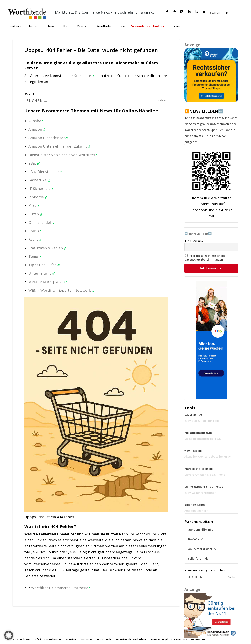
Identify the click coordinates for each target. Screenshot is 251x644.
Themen (33, 26)
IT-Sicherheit (41, 189)
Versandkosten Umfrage (149, 26)
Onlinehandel (41, 222)
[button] (9, 635)
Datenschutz (179, 639)
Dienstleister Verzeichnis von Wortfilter (64, 155)
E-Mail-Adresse (194, 241)
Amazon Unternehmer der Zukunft (60, 146)
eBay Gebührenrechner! (200, 493)
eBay (34, 163)
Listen (35, 214)
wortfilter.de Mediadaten (132, 639)
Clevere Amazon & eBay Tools (205, 475)
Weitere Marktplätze (48, 282)
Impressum (198, 639)
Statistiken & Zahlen (47, 248)
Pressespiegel (159, 639)
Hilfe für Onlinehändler (48, 639)
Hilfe (64, 26)
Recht (35, 239)
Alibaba (36, 121)
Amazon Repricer (196, 511)
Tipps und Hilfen (44, 265)
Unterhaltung (42, 273)
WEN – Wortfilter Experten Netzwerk (61, 290)
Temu (35, 256)
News (52, 26)
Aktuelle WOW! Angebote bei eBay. (208, 457)
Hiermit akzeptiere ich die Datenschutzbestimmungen (205, 258)
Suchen (30, 93)
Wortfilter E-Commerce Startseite (61, 588)
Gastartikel (40, 180)
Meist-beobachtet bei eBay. (203, 439)
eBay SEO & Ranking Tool (202, 421)
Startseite (15, 26)
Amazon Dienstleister (48, 138)
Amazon (37, 129)
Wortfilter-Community (79, 639)
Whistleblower (21, 639)
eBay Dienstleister (45, 172)
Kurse (121, 26)
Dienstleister (104, 26)
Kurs (34, 206)
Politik (35, 231)
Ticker (176, 26)
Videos (81, 26)
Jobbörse (38, 197)
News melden (104, 639)
